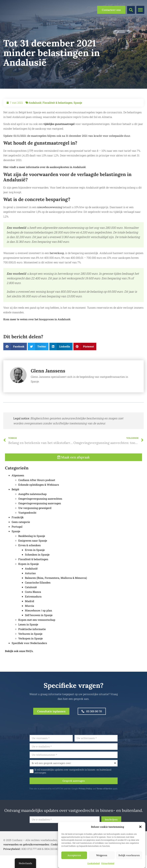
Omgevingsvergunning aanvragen (40, 520)
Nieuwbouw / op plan (38, 627)
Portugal (17, 543)
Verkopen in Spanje (30, 655)
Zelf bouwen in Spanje (39, 632)
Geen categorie (21, 539)
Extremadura (33, 613)
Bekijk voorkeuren (129, 855)
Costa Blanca (33, 609)
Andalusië (35, 103)
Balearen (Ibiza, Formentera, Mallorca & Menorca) (56, 595)
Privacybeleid (108, 863)
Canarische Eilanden (38, 599)
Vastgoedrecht (27, 529)
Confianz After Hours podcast (37, 497)
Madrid (29, 618)
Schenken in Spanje (37, 571)
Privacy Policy (101, 793)
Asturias (30, 590)
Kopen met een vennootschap (37, 636)
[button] (140, 827)
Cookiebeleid (94, 863)
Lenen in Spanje (28, 641)
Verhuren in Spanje (30, 650)
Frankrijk (18, 534)
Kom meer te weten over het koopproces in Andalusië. (37, 319)
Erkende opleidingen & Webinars (39, 501)
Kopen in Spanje (28, 581)
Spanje (78, 103)
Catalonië (31, 604)
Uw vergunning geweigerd (35, 525)
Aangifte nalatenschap (32, 511)
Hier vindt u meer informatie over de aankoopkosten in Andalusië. (45, 167)
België (15, 506)
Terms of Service (120, 793)
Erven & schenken (29, 562)
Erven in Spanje (35, 567)
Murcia (29, 623)
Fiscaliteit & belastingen (57, 103)
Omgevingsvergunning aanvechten (40, 515)
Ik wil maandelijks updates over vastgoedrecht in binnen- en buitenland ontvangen (88, 775)
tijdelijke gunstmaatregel (59, 124)
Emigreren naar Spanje (33, 557)
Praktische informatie (32, 646)
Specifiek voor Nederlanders (29, 660)
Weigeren (102, 855)
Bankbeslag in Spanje (32, 553)
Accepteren (74, 855)
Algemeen (18, 492)
